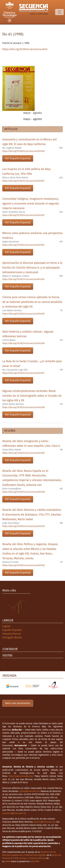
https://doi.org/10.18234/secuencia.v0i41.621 (23, 526)
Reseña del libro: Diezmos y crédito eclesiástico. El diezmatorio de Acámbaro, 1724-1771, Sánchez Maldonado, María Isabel (32, 515)
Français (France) (12, 634)
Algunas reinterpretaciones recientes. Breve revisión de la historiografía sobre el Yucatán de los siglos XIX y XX (32, 396)
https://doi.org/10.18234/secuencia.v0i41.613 (23, 245)
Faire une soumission (18, 703)
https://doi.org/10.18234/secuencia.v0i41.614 (23, 279)
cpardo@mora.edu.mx (29, 791)
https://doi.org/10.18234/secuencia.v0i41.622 (24, 565)
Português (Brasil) (12, 637)
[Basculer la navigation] (59, 12)
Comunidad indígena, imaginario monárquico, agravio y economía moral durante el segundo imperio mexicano (31, 204)
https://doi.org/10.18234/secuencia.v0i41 (25, 49)
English (6, 626)
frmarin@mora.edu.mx (45, 822)
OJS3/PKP (35, 861)
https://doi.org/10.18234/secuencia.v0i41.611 (23, 181)
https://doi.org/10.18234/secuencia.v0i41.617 (23, 373)
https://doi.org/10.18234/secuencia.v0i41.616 (23, 343)
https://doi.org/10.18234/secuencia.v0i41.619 (23, 453)
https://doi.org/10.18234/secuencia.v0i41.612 (23, 215)
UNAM (7, 861)
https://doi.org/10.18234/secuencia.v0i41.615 (23, 314)
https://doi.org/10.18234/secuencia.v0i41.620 (24, 492)
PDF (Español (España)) (18, 158)
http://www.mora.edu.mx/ (21, 776)
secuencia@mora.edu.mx (14, 813)
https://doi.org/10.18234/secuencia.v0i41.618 (23, 407)
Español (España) (12, 630)
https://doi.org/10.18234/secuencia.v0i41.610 (23, 151)
